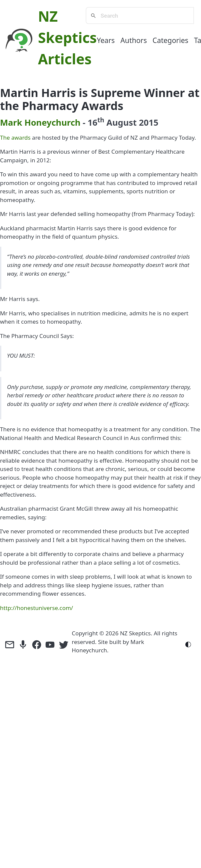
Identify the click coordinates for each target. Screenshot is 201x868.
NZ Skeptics (135, 633)
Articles (65, 59)
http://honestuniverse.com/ (36, 608)
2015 (149, 122)
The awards (15, 137)
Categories (170, 40)
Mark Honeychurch (40, 122)
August (121, 122)
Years (106, 40)
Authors (133, 40)
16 (96, 122)
